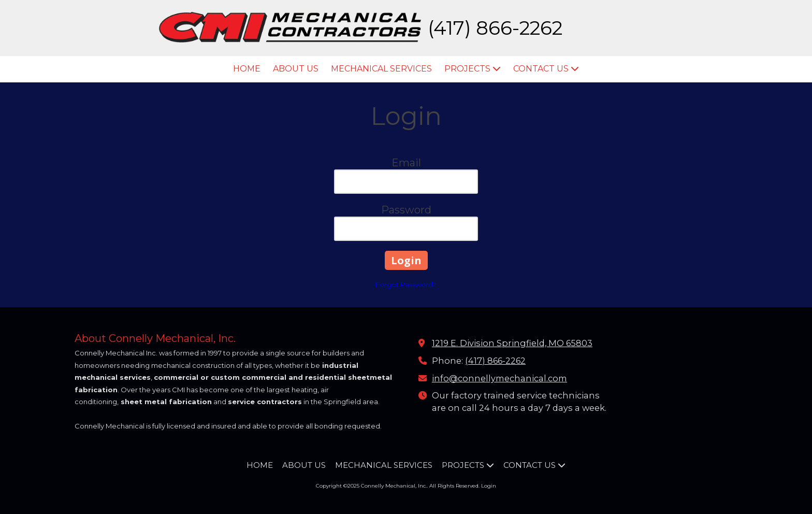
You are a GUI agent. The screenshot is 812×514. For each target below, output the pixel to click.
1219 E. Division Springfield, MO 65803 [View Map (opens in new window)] (512, 343)
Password (406, 210)
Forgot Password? (406, 284)
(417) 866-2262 (495, 361)
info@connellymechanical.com (499, 378)
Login (489, 486)
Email (406, 163)
